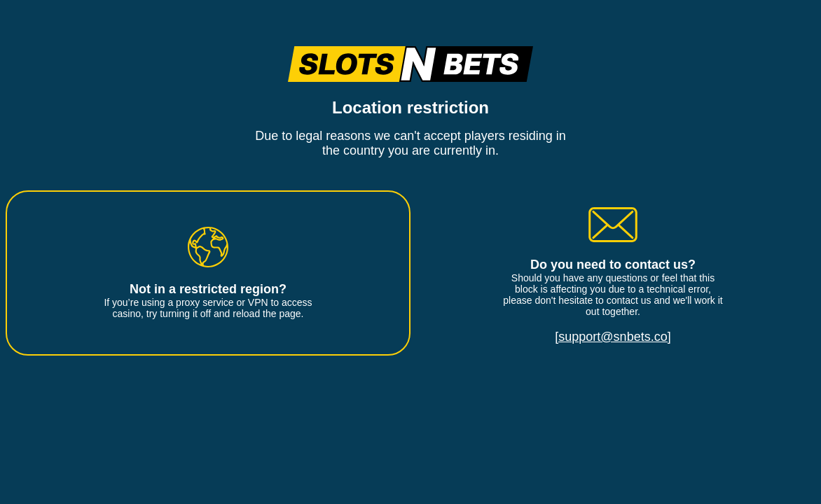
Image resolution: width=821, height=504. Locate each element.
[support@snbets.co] (613, 337)
